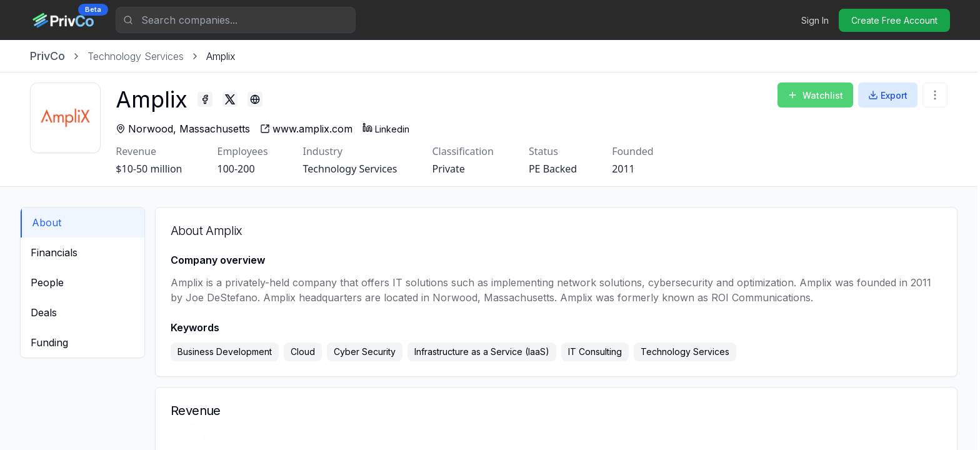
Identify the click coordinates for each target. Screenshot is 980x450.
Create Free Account (894, 20)
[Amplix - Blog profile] (264, 99)
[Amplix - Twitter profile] (239, 99)
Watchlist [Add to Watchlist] (815, 95)
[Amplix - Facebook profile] (214, 99)
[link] (221, 56)
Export (888, 95)
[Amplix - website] (316, 129)
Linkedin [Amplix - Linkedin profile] (395, 128)
